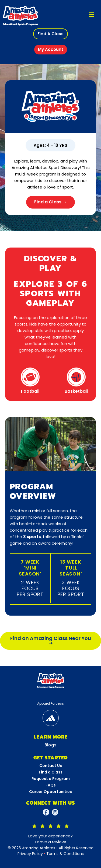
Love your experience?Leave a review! (50, 839)
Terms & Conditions (65, 854)
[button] (50, 34)
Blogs (51, 745)
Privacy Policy (30, 854)
